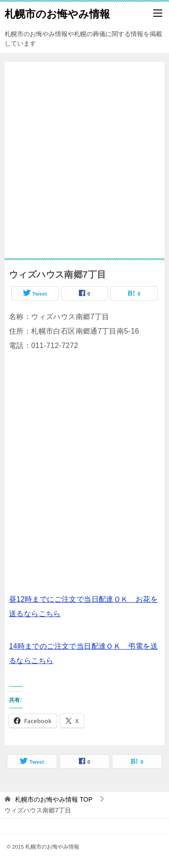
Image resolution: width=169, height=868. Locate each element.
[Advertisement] (84, 155)
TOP (54, 799)
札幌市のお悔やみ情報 (57, 13)
